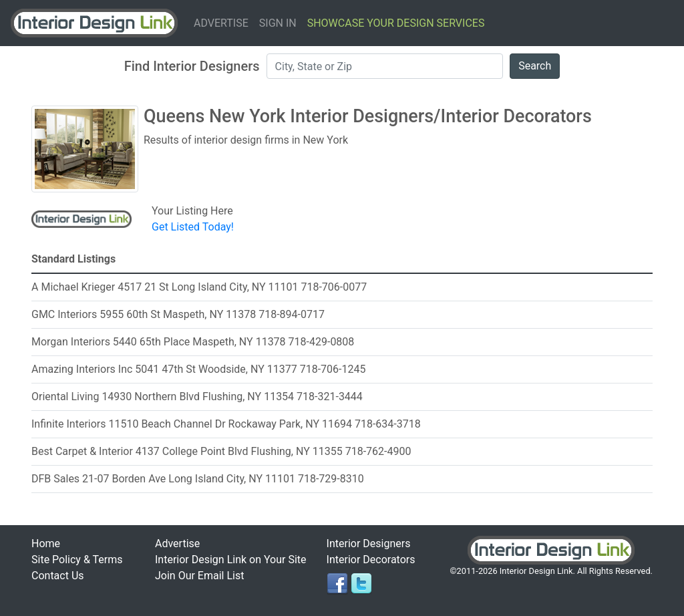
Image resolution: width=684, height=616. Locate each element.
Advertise (221, 23)
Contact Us (58, 576)
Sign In (278, 23)
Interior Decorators (371, 560)
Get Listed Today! (193, 227)
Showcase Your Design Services (396, 23)
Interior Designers (369, 544)
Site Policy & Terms (77, 560)
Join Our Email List (199, 576)
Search (535, 66)
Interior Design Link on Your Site (231, 560)
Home (46, 544)
